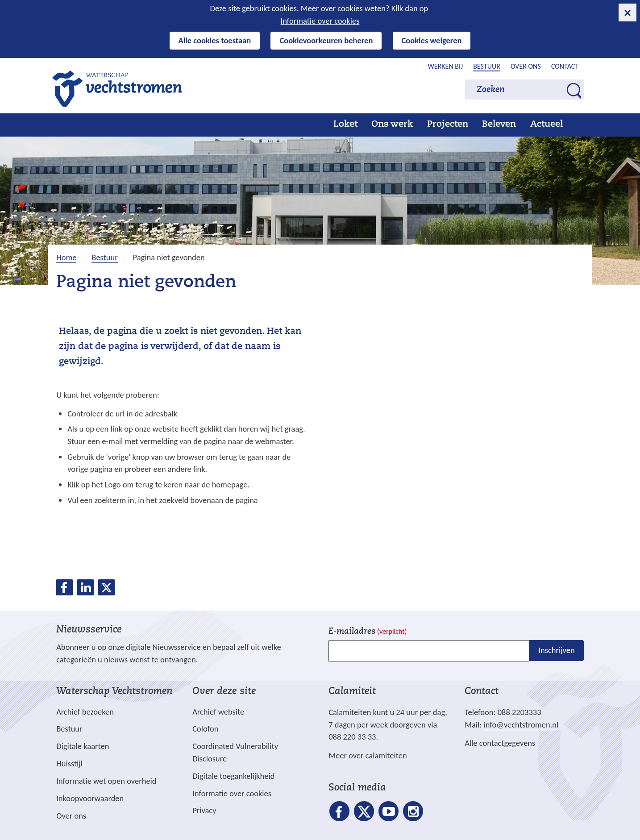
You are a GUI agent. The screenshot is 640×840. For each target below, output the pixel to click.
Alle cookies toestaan (215, 40)
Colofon (205, 729)
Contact (565, 66)
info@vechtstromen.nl (521, 725)
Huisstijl (69, 763)
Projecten (448, 125)
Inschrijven (556, 650)
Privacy (204, 810)
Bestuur (487, 66)
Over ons (526, 66)
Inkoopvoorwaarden (90, 798)
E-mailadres (368, 632)
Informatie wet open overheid (106, 781)
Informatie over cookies (320, 21)
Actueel (546, 125)
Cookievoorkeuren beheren (326, 40)
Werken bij (446, 66)
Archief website (218, 712)
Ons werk (392, 125)
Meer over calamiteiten (368, 755)
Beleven (499, 125)
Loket (345, 125)
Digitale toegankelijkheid (233, 776)
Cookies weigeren (432, 40)
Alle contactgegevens (500, 743)
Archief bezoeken (85, 712)
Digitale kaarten (83, 746)
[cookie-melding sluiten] (628, 12)
